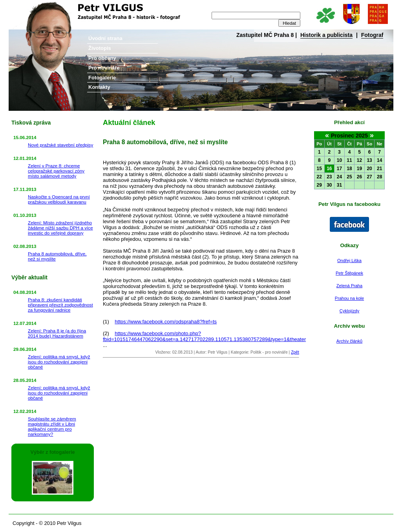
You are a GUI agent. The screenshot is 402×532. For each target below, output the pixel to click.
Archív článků (349, 341)
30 (329, 185)
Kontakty (99, 87)
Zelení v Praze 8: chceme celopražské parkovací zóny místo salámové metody (56, 171)
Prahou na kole (349, 298)
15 (319, 169)
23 (329, 177)
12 (359, 160)
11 (349, 160)
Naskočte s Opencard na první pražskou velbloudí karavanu (59, 199)
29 (319, 185)
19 (359, 169)
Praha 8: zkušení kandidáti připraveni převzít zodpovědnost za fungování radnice (60, 305)
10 (339, 160)
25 (349, 177)
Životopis (100, 48)
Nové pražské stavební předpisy (60, 145)
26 (359, 177)
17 (339, 169)
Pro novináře (104, 68)
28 (379, 177)
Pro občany (102, 58)
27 (369, 177)
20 (369, 169)
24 (339, 177)
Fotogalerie (102, 78)
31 (339, 185)
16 (329, 169)
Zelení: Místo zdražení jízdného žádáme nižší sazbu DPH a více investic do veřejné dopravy (60, 228)
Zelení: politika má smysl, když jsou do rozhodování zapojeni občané (59, 362)
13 (369, 160)
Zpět (295, 352)
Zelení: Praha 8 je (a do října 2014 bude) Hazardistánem (57, 333)
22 (319, 177)
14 (379, 160)
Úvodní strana (105, 38)
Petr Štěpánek (349, 273)
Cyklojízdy (349, 311)
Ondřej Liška (349, 260)
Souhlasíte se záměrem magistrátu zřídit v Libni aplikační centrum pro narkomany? (52, 426)
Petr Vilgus (35, 6)
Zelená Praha (349, 286)
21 (379, 169)
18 (349, 169)
